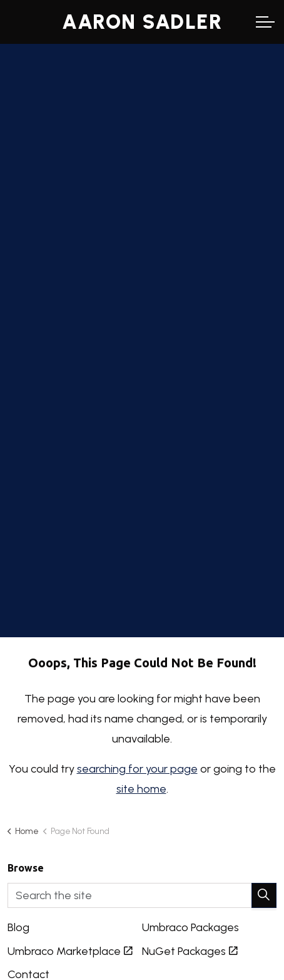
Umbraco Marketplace (70, 951)
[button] (264, 895)
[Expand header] (265, 22)
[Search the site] (142, 895)
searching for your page (137, 769)
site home (141, 789)
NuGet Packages (190, 951)
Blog (18, 927)
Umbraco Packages (190, 927)
